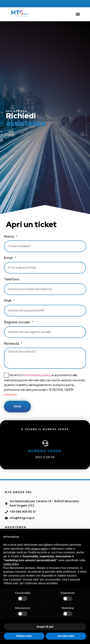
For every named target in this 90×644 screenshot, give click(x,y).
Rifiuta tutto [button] (24, 636)
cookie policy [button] (11, 564)
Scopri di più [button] (45, 627)
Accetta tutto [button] (66, 636)
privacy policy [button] (40, 549)
